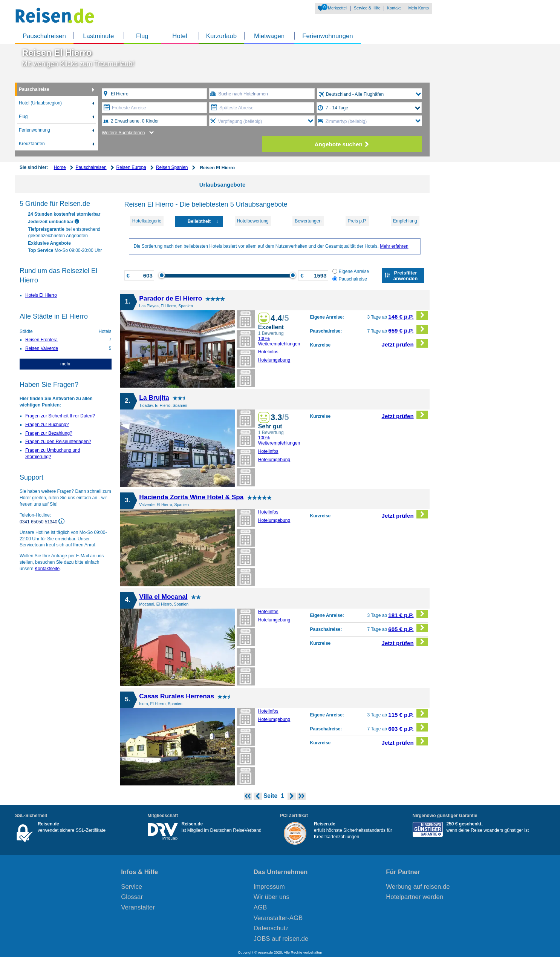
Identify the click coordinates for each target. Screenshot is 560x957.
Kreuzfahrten (32, 144)
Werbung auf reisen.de (418, 887)
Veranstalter (138, 907)
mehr (65, 364)
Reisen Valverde (42, 348)
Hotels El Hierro (41, 295)
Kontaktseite (47, 569)
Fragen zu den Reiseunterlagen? (58, 442)
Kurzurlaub (221, 36)
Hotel (180, 36)
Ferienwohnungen (327, 36)
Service (132, 887)
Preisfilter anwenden (405, 276)
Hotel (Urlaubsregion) (40, 103)
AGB (260, 907)
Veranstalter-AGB (278, 918)
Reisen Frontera (41, 340)
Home (60, 167)
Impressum (269, 887)
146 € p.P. (408, 315)
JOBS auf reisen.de (281, 939)
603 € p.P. (408, 728)
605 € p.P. (408, 628)
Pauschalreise (34, 89)
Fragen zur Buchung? (47, 425)
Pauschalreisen (44, 36)
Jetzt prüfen (405, 343)
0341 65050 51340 (39, 521)
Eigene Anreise (351, 271)
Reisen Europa (131, 167)
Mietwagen (269, 36)
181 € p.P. (408, 614)
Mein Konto (418, 8)
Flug (142, 36)
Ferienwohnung (34, 130)
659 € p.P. (408, 329)
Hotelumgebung (274, 360)
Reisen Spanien (172, 167)
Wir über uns (272, 897)
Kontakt (394, 8)
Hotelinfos (268, 352)
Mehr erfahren (394, 246)
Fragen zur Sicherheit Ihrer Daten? (60, 416)
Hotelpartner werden (415, 897)
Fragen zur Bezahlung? (49, 433)
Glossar (132, 897)
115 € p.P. (408, 714)
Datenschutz (271, 928)
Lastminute (98, 36)
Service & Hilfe (367, 8)
